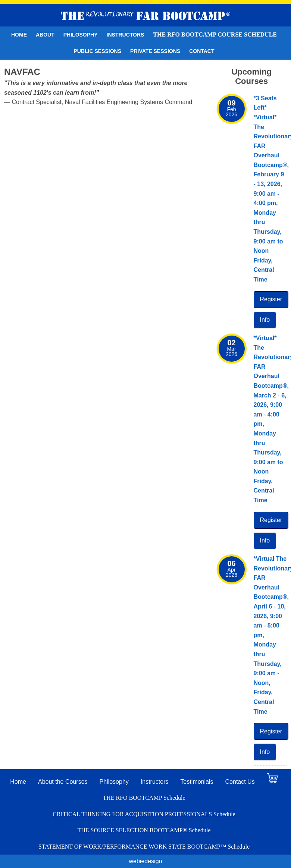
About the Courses (63, 782)
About (45, 35)
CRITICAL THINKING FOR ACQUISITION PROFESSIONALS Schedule (144, 814)
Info (265, 320)
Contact (202, 51)
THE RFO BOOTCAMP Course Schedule (215, 34)
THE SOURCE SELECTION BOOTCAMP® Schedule (144, 830)
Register (271, 299)
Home (19, 35)
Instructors (126, 35)
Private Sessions (155, 51)
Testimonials (197, 782)
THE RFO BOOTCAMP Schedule (144, 798)
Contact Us (240, 782)
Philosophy (81, 35)
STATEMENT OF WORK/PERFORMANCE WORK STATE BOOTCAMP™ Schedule (144, 847)
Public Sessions (97, 51)
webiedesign (146, 861)
